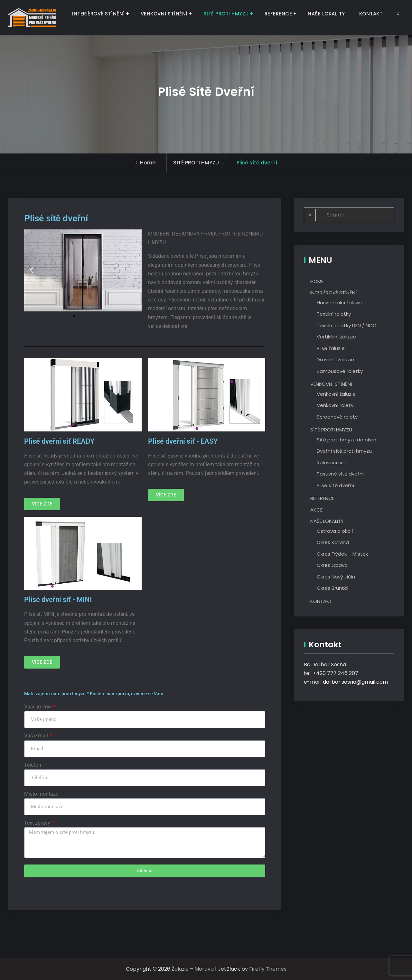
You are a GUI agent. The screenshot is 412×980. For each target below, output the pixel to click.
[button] (31, 270)
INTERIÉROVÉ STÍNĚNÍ (98, 14)
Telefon (33, 765)
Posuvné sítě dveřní (340, 474)
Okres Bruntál (332, 588)
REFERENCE (278, 14)
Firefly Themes (268, 969)
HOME (317, 281)
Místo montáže (41, 794)
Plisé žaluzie (331, 348)
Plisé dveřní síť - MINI (58, 600)
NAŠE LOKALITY (326, 14)
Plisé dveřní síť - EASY (183, 441)
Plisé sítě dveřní (335, 485)
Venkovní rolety (335, 405)
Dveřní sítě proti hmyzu (344, 451)
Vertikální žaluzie (336, 337)
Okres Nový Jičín (336, 577)
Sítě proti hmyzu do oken (346, 440)
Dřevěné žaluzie (335, 360)
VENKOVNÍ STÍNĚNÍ (164, 14)
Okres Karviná (333, 542)
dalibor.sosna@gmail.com (355, 682)
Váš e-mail (37, 736)
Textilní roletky (334, 314)
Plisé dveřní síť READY (59, 441)
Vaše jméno (38, 707)
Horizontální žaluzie (340, 303)
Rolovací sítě (332, 462)
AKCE (316, 510)
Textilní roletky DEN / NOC (347, 325)
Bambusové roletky (340, 371)
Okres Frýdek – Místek (342, 554)
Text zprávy (38, 823)
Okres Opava (332, 565)
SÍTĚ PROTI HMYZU (226, 14)
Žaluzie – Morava (193, 969)
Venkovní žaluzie (336, 394)
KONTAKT (371, 14)
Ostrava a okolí (335, 531)
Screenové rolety (337, 417)
